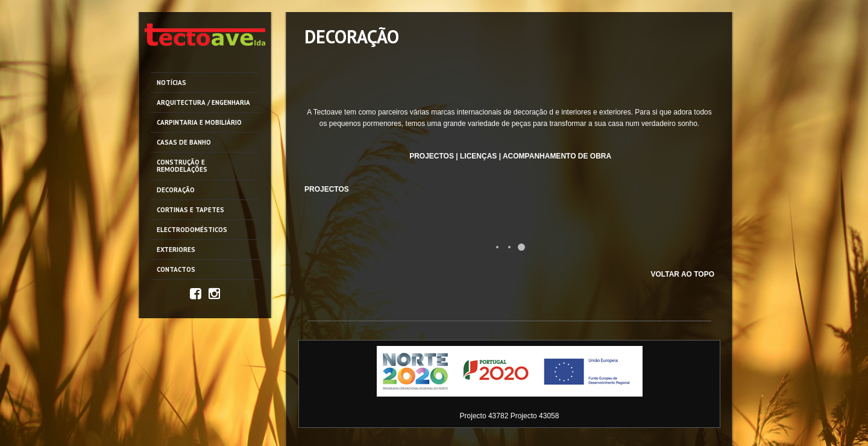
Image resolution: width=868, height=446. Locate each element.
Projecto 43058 (535, 416)
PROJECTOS (432, 156)
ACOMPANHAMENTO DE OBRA (557, 156)
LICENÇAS (478, 156)
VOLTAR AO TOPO (682, 274)
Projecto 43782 (484, 416)
